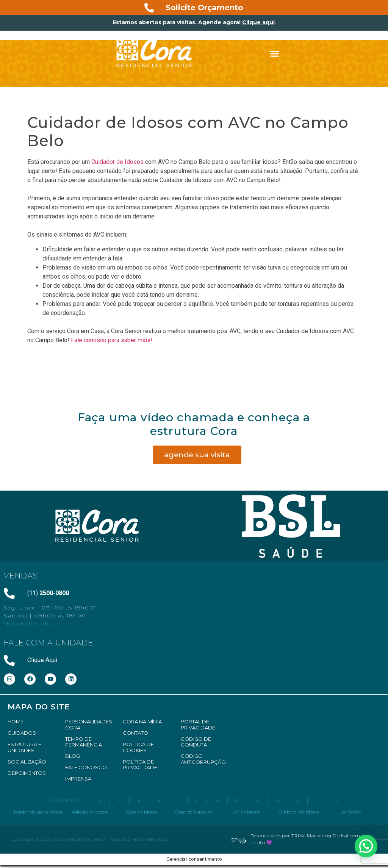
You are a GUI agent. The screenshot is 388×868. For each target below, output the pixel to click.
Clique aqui (258, 22)
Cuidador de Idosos (117, 162)
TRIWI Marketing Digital (320, 836)
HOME (16, 722)
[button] (275, 54)
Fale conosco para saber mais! (112, 340)
